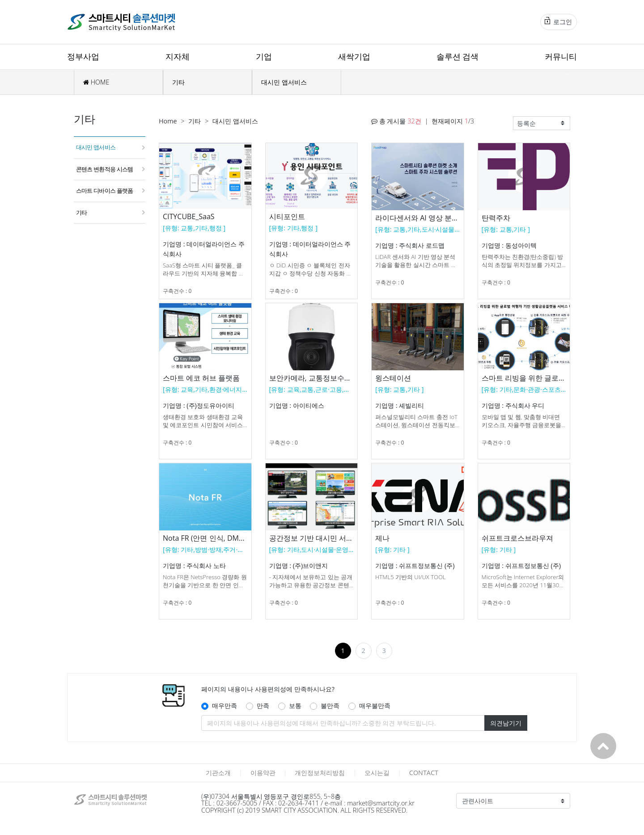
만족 (263, 706)
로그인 (558, 21)
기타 (178, 82)
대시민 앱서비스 (284, 82)
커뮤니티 (561, 56)
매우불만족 (375, 706)
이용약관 (263, 773)
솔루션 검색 (458, 56)
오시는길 (377, 773)
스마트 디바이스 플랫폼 (104, 191)
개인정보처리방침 (320, 773)
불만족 (330, 706)
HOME (96, 82)
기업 (264, 56)
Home (168, 121)
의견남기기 (506, 723)
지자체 (178, 56)
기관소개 (218, 773)
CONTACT (424, 773)
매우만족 (225, 706)
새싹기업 (354, 56)
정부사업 (83, 56)
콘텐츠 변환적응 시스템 (104, 169)
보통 (295, 706)
